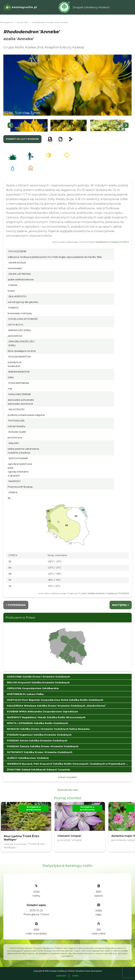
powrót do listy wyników (22, 139)
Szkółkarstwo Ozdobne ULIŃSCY (112, 242)
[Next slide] (126, 125)
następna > (121, 605)
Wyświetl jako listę (68, 790)
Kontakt (62, 976)
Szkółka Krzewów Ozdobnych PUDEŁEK (108, 593)
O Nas (75, 976)
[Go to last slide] (10, 125)
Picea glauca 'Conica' (36, 914)
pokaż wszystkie (67, 777)
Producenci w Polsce (20, 618)
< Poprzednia (16, 605)
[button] (29, 125)
